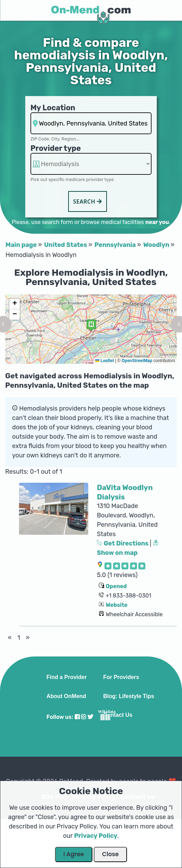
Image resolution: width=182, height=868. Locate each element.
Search (88, 201)
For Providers (121, 677)
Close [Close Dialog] (110, 854)
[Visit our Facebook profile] (77, 717)
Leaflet (104, 361)
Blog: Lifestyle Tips (129, 696)
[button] (91, 325)
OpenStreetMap (137, 361)
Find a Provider (66, 677)
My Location (53, 108)
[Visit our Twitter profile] (90, 717)
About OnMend (66, 696)
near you (157, 222)
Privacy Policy (96, 836)
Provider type (56, 148)
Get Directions (123, 543)
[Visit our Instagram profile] (83, 717)
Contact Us (118, 715)
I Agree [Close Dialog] (74, 854)
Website (116, 605)
